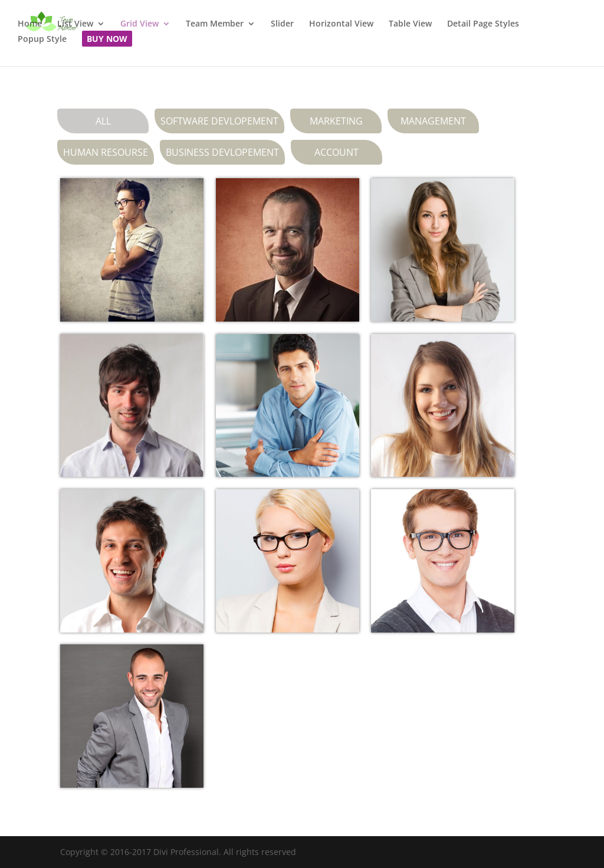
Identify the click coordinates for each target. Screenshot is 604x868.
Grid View (139, 24)
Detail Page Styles (483, 24)
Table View (410, 24)
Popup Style (42, 40)
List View (75, 24)
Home (30, 24)
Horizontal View (341, 24)
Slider (282, 24)
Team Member (215, 24)
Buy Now (107, 40)
